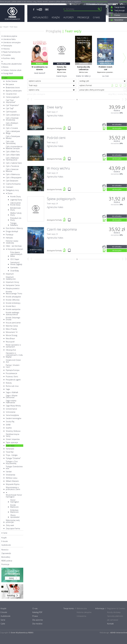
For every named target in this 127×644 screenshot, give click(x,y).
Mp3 (121, 85)
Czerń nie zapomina (62, 229)
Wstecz (32, 99)
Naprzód (122, 99)
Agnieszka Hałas (55, 115)
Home (1, 27)
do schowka (117, 124)
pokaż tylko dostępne (36, 94)
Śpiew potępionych (61, 199)
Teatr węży (73, 31)
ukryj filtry (112, 94)
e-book (116, 85)
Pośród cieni (56, 138)
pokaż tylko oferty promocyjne (103, 90)
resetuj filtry (122, 94)
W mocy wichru (58, 168)
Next (125, 58)
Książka (112, 85)
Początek (28, 99)
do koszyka (117, 128)
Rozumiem (123, 2)
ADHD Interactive (119, 632)
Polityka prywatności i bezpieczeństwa (95, 2)
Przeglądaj (53, 31)
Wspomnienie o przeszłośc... (105, 72)
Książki (6, 27)
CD (125, 85)
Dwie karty (55, 107)
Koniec (126, 99)
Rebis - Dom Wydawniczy (12, 13)
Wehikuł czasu (62, 72)
